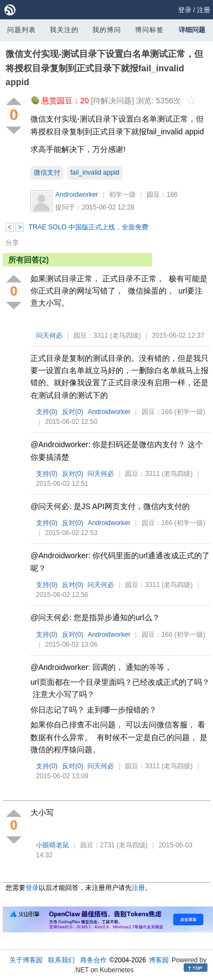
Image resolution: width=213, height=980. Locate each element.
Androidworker (77, 195)
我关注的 (64, 30)
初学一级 (122, 195)
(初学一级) (190, 412)
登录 (185, 10)
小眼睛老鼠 (53, 845)
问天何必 (49, 336)
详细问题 (192, 30)
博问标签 (149, 30)
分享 (12, 243)
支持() (47, 412)
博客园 (159, 960)
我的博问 (107, 30)
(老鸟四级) (126, 336)
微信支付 (47, 172)
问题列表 (22, 30)
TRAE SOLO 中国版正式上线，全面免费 (89, 227)
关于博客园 (26, 960)
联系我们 (61, 960)
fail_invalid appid (95, 172)
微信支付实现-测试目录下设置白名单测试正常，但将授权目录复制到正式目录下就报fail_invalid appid (104, 68)
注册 (204, 10)
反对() (73, 412)
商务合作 (93, 960)
